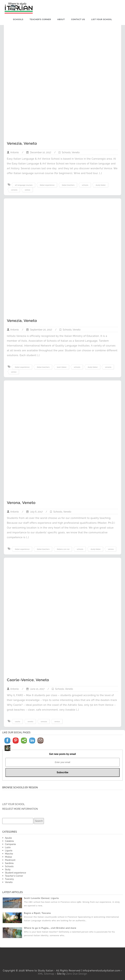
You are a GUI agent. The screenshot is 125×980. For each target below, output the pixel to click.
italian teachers (68, 185)
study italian (101, 185)
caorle (18, 722)
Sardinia (9, 863)
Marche (9, 854)
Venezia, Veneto (22, 143)
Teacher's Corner (14, 876)
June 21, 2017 (35, 689)
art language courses (24, 185)
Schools (18, 19)
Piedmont (10, 860)
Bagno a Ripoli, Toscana (37, 913)
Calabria (9, 841)
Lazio (8, 847)
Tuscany (9, 879)
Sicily (8, 869)
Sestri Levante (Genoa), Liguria (41, 898)
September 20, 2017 (39, 330)
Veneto (76, 152)
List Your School (102, 19)
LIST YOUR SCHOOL (14, 804)
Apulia (8, 838)
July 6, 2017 (35, 512)
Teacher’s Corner (40, 19)
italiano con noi (63, 549)
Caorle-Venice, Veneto (28, 680)
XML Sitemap (46, 974)
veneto (30, 722)
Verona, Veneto (21, 503)
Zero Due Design (77, 974)
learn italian (62, 367)
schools (85, 185)
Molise (8, 857)
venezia (14, 190)
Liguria (9, 850)
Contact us (78, 19)
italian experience (47, 185)
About (61, 19)
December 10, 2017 (39, 152)
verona (111, 549)
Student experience (15, 873)
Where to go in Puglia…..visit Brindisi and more (50, 928)
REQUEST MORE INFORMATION (20, 809)
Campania (10, 844)
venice (27, 190)
